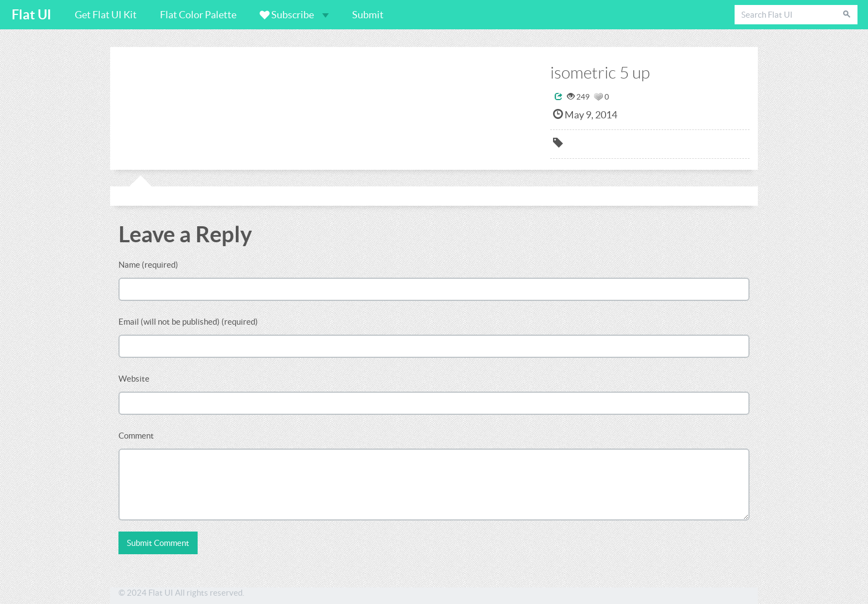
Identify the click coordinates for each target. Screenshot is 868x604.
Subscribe (294, 15)
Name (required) (148, 265)
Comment (136, 436)
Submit (368, 15)
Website (134, 379)
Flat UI (32, 15)
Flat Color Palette (198, 15)
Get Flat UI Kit (106, 15)
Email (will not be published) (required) (188, 322)
